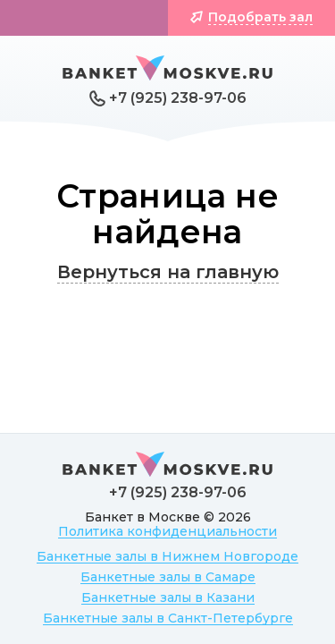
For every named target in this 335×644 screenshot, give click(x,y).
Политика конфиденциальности (167, 531)
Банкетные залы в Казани (168, 597)
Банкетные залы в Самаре (168, 577)
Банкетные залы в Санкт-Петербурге (168, 618)
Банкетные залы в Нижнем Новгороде (167, 556)
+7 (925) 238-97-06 (178, 98)
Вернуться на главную (168, 272)
